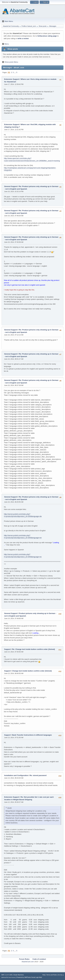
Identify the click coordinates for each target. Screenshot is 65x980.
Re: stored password (38, 775)
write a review (23, 38)
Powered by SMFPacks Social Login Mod (29, 977)
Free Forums (12, 977)
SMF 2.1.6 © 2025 (7, 975)
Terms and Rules (52, 975)
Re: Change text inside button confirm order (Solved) (33, 649)
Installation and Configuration (16, 775)
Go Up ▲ (61, 975)
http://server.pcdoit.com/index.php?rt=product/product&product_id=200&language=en (23, 537)
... (15, 72)
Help (44, 975)
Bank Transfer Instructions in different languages (32, 735)
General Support (11, 186)
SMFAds (4, 977)
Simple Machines (18, 975)
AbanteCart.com (28, 962)
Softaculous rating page (47, 36)
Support (7, 649)
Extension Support (12, 79)
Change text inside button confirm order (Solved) (32, 671)
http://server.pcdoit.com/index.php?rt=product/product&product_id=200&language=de (23, 515)
